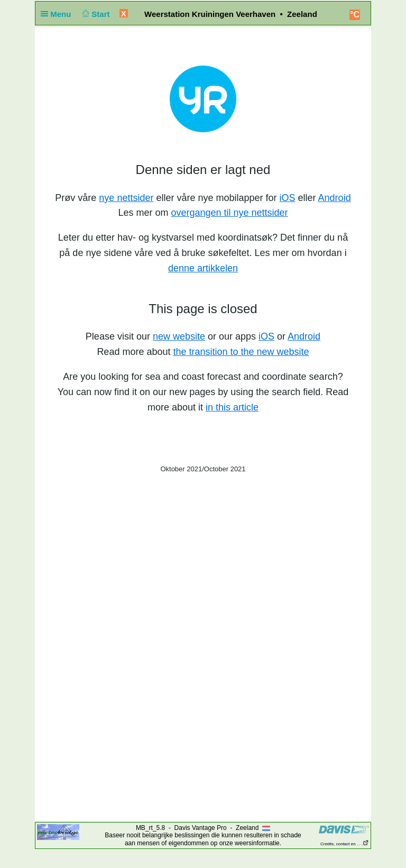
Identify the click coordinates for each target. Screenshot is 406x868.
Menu (58, 14)
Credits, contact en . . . (345, 844)
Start (95, 14)
